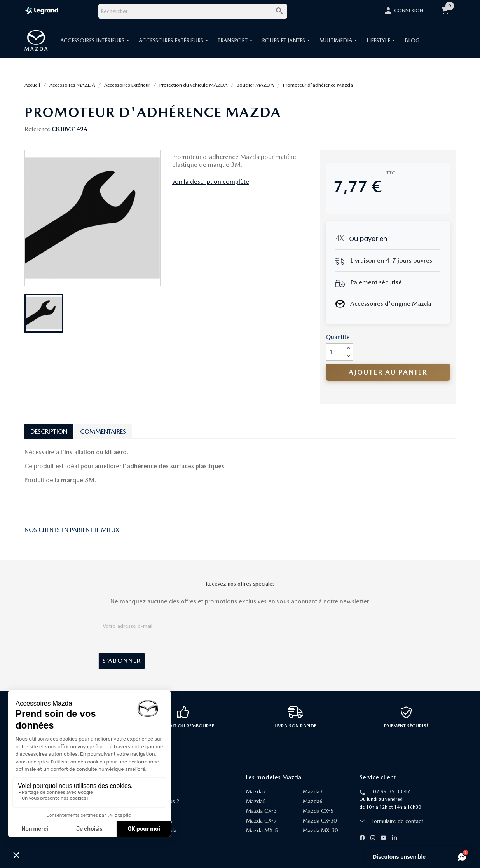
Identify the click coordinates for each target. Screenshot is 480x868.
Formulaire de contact (391, 821)
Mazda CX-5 (318, 811)
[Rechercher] (193, 11)
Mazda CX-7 (261, 821)
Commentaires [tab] (103, 431)
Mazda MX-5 (262, 830)
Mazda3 (313, 791)
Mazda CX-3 (261, 811)
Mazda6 (313, 801)
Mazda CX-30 (320, 821)
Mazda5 (256, 801)
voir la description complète (211, 182)
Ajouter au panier (388, 372)
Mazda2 (256, 791)
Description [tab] (49, 431)
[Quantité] (335, 352)
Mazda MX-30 (320, 830)
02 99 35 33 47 (391, 791)
